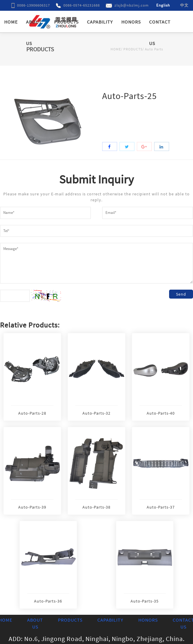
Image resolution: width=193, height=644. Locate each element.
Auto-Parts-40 (161, 413)
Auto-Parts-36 (48, 601)
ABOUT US (34, 33)
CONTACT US (160, 33)
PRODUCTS (66, 22)
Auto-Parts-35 (145, 601)
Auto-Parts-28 (32, 413)
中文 (184, 5)
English (163, 5)
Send (181, 294)
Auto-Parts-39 (32, 507)
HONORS (131, 22)
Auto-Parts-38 (96, 507)
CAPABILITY (100, 22)
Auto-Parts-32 (96, 413)
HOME (11, 22)
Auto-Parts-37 (161, 507)
